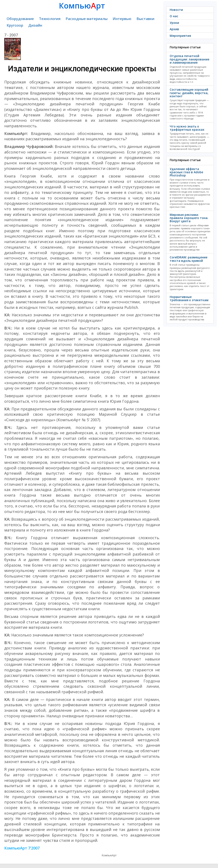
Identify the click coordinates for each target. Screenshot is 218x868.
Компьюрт (82, 6)
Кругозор (15, 25)
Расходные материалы (87, 19)
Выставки (145, 19)
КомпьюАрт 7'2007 (22, 848)
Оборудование (20, 19)
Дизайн (35, 25)
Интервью (122, 19)
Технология (50, 19)
